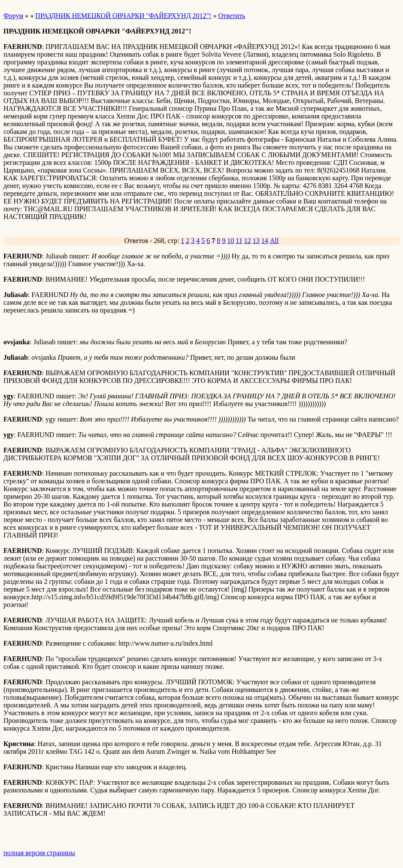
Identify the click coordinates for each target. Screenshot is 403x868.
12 (248, 241)
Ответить (232, 16)
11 (239, 241)
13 (256, 241)
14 (265, 241)
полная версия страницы (39, 853)
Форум (13, 16)
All (274, 241)
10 (230, 241)
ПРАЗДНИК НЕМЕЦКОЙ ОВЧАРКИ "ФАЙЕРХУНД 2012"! (123, 16)
